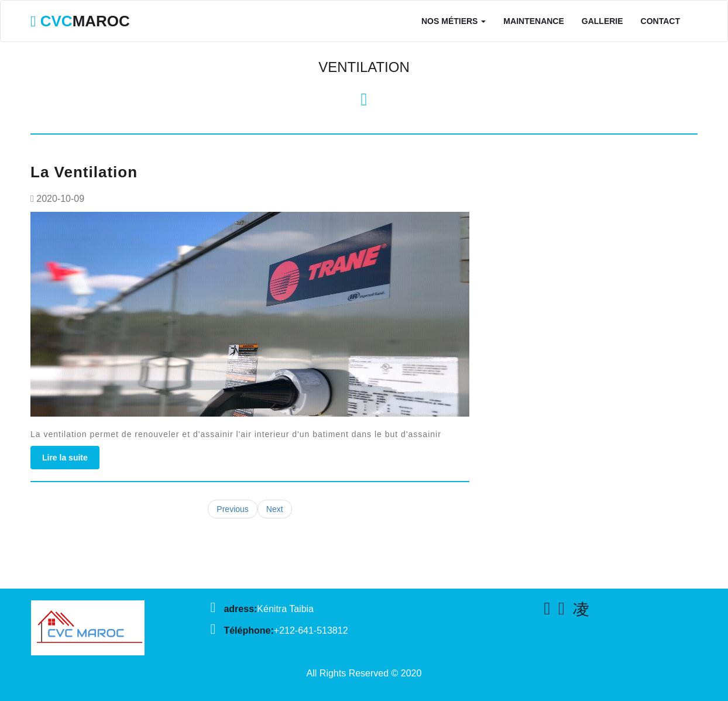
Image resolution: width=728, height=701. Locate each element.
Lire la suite (65, 458)
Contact (660, 21)
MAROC (80, 21)
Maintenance (533, 21)
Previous (232, 509)
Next (275, 509)
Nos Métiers (454, 21)
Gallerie (602, 21)
